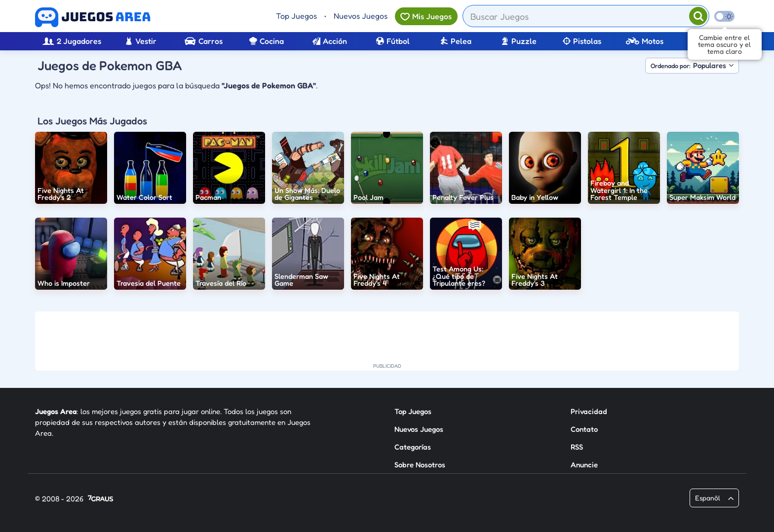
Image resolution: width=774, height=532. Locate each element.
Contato (584, 429)
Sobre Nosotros (420, 465)
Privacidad (589, 411)
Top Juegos (296, 16)
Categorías (413, 447)
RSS (577, 447)
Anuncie (584, 465)
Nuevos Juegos (361, 16)
